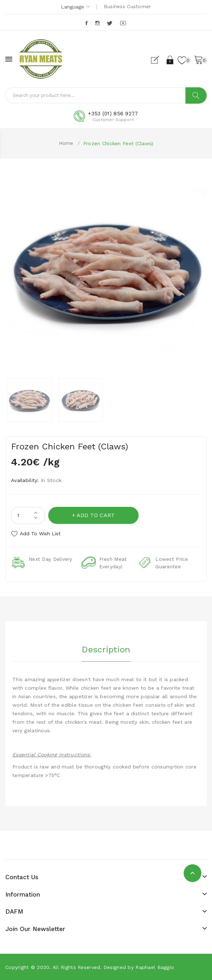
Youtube (123, 23)
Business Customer (127, 6)
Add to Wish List (40, 533)
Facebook (87, 23)
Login (170, 60)
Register (158, 60)
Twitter (110, 23)
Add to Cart (96, 515)
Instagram (98, 23)
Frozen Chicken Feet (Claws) (118, 143)
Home (66, 143)
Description (106, 650)
